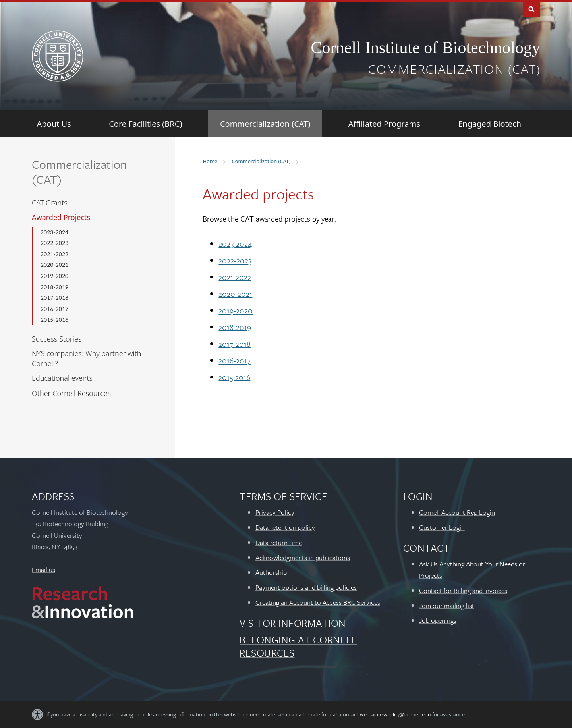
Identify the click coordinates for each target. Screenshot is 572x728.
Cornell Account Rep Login (457, 512)
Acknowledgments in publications (303, 557)
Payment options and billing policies (306, 587)
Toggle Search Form (531, 9)
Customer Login (442, 527)
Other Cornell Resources (71, 393)
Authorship (271, 572)
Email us (43, 569)
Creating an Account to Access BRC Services (318, 602)
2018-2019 (54, 287)
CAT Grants (50, 203)
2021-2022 (54, 254)
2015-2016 (54, 320)
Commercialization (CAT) (454, 69)
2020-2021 (54, 265)
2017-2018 (54, 298)
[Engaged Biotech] (490, 124)
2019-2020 (54, 276)
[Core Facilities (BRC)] (145, 124)
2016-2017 (54, 309)
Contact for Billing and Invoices (463, 590)
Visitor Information (293, 623)
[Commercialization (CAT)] (265, 124)
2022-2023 (54, 243)
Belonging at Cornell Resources (298, 646)
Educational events (62, 378)
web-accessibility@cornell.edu (395, 714)
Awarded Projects (61, 217)
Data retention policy (285, 527)
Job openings (438, 620)
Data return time (279, 542)
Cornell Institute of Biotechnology (426, 48)
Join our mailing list (447, 605)
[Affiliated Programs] (384, 124)
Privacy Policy (275, 512)
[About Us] (54, 124)
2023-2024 (54, 232)
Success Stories (57, 339)
